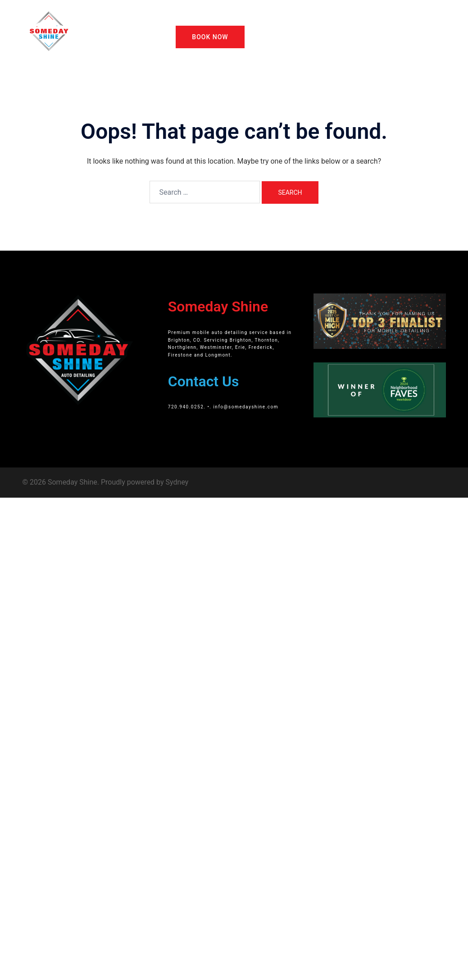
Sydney (177, 482)
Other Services (308, 20)
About (214, 20)
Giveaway (395, 20)
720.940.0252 (186, 407)
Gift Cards (355, 20)
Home (184, 20)
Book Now (210, 37)
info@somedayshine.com (246, 407)
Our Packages (254, 20)
